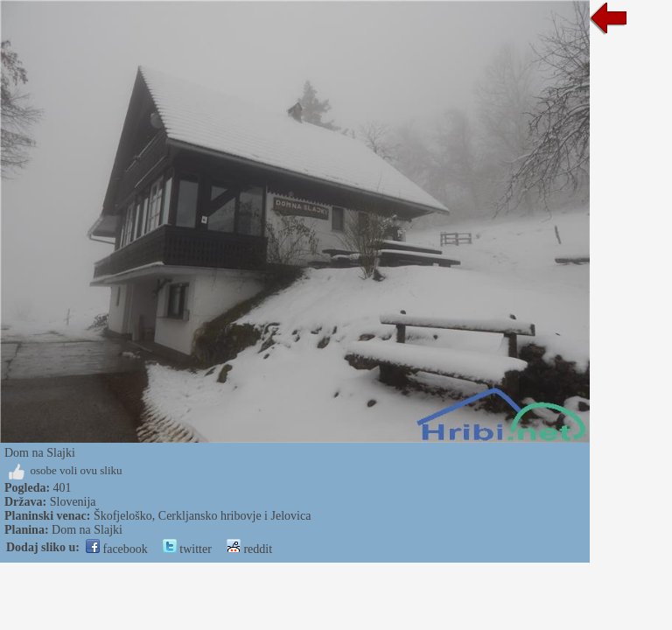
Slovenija (73, 502)
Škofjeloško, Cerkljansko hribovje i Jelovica (202, 516)
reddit (249, 549)
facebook (117, 549)
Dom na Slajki (87, 530)
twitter (187, 549)
